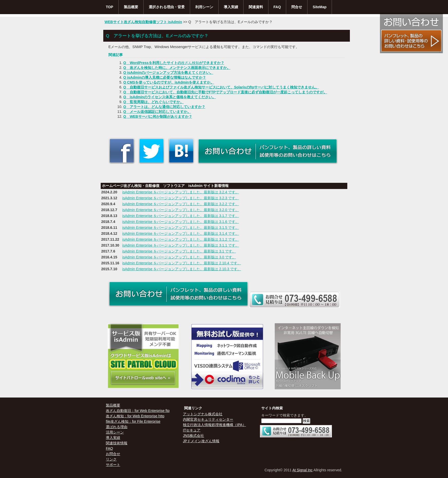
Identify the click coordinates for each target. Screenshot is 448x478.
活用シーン (115, 432)
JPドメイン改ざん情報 (201, 441)
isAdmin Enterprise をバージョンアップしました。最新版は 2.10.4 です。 (182, 263)
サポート (113, 465)
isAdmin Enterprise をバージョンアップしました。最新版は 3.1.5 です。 (181, 228)
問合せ (297, 7)
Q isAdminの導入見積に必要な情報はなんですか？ (165, 77)
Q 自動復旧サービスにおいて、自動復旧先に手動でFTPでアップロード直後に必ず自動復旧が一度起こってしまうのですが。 (225, 92)
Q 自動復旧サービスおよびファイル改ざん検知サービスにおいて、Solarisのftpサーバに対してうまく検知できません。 (221, 87)
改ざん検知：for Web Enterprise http (135, 416)
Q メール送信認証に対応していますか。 (157, 112)
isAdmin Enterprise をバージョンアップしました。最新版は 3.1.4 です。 (181, 233)
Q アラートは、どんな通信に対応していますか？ (164, 107)
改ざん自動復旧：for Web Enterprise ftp (138, 411)
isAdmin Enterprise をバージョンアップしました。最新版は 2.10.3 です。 (182, 269)
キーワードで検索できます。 (285, 415)
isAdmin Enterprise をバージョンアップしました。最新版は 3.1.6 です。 (181, 222)
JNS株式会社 (193, 436)
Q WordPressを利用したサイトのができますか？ (174, 63)
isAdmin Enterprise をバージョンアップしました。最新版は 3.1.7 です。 (181, 216)
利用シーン (204, 7)
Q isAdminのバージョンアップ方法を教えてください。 (168, 73)
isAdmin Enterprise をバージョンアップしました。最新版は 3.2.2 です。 (181, 204)
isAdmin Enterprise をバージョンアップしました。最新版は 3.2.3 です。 (181, 198)
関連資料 (256, 7)
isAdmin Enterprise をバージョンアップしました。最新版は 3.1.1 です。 (181, 245)
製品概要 (131, 7)
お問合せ (113, 454)
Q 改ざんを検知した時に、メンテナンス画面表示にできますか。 (177, 68)
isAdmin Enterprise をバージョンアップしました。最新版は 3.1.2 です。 (181, 239)
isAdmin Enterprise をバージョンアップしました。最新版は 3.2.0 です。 (181, 210)
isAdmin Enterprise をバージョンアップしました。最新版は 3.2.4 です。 (181, 192)
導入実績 (231, 7)
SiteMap (320, 7)
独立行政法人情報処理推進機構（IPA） (214, 425)
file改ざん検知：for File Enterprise (133, 421)
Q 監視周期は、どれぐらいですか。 (153, 102)
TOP (110, 7)
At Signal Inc (302, 470)
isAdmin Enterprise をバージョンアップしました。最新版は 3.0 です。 (179, 257)
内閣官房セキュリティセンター (208, 419)
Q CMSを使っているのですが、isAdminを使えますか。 (169, 82)
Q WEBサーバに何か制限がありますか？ (158, 116)
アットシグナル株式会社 (203, 414)
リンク (111, 459)
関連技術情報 (117, 443)
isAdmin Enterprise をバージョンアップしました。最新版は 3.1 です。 (179, 251)
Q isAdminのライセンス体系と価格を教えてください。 (170, 97)
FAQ (277, 7)
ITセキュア (192, 430)
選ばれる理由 (117, 427)
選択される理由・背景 (167, 7)
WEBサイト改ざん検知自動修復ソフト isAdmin (143, 22)
